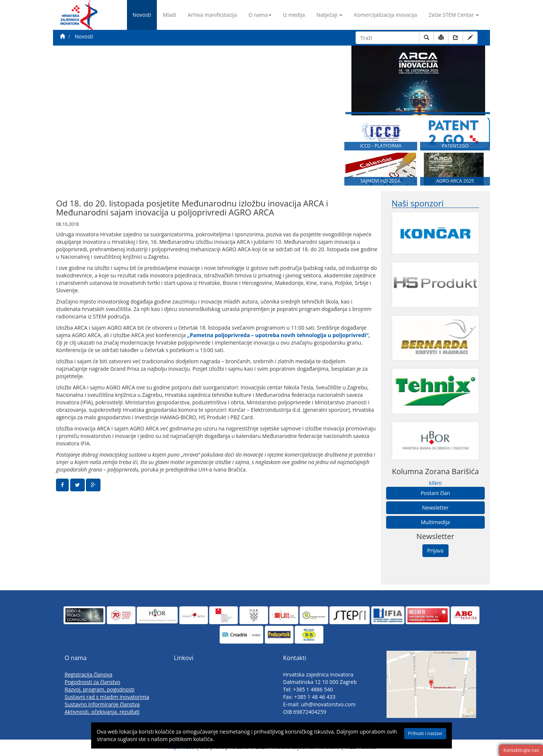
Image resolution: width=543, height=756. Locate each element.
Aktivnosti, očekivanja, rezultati (102, 712)
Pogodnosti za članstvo (92, 682)
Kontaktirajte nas (521, 750)
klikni (435, 483)
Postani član (435, 493)
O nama (260, 15)
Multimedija (435, 522)
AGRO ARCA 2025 (455, 181)
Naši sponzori (418, 203)
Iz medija (294, 15)
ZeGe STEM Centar (454, 15)
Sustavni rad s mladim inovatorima (107, 697)
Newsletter (435, 508)
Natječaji (329, 15)
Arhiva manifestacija (212, 15)
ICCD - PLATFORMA (381, 146)
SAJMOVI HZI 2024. (381, 181)
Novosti (142, 15)
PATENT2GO (455, 146)
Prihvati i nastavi (425, 733)
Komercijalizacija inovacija (386, 15)
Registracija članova (89, 674)
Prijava (435, 550)
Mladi (170, 15)
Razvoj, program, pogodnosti (100, 689)
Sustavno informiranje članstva (102, 704)
